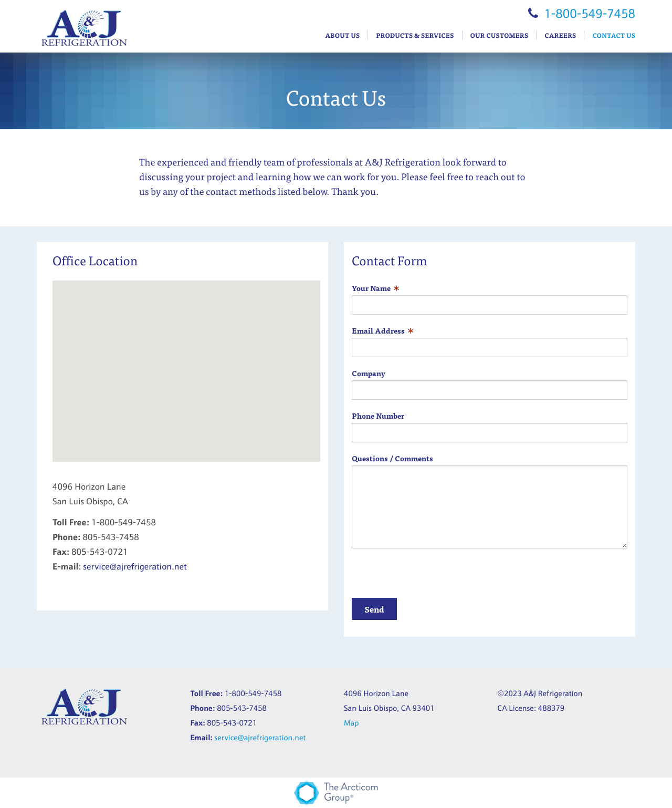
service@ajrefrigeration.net (135, 567)
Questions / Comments (392, 458)
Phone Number (378, 416)
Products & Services (415, 35)
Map (351, 723)
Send (374, 609)
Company (369, 373)
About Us (342, 35)
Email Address (378, 331)
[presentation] (432, 577)
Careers (560, 35)
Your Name (371, 288)
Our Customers (500, 35)
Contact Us (614, 35)
